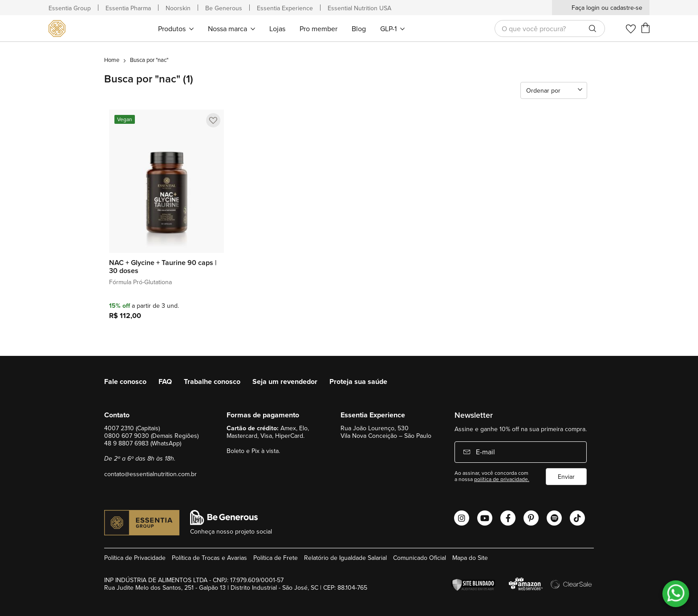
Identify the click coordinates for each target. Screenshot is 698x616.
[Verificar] (475, 585)
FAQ (165, 381)
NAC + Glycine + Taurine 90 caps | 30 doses (163, 267)
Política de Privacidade (135, 558)
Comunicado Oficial (420, 558)
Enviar (566, 477)
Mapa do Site (470, 558)
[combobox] (550, 29)
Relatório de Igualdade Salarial (345, 558)
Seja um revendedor (285, 381)
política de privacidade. (502, 479)
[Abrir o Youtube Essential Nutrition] (485, 518)
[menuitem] (176, 28)
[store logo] (58, 29)
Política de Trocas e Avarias (209, 558)
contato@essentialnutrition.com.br (150, 474)
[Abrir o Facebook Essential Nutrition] (508, 518)
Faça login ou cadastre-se (607, 8)
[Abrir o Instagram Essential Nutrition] (462, 518)
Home (112, 60)
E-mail (485, 452)
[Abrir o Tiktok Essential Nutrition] (577, 518)
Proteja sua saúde (358, 381)
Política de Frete (276, 558)
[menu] (281, 28)
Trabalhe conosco (212, 381)
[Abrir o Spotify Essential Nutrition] (554, 518)
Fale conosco (125, 381)
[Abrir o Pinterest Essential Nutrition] (531, 518)
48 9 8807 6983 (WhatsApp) (143, 443)
